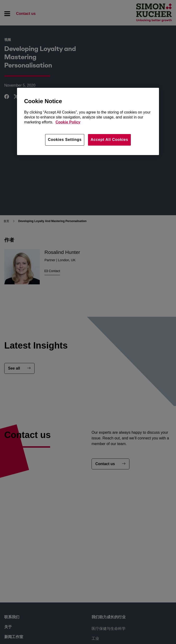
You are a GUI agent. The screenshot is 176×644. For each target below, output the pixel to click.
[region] (88, 121)
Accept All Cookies (109, 140)
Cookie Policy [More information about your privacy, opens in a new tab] (68, 122)
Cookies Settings (65, 140)
